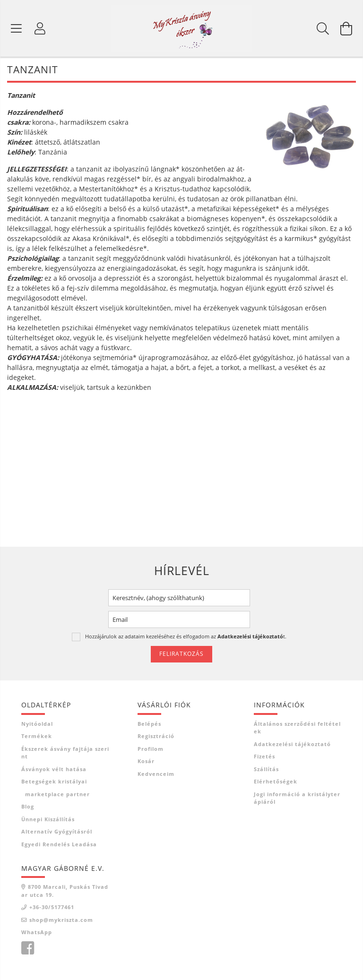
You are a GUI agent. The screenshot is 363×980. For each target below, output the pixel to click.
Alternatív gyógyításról (57, 832)
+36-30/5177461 (52, 907)
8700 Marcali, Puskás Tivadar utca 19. (65, 891)
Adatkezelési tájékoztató (292, 744)
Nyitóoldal (37, 724)
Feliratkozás (181, 654)
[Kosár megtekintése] (346, 28)
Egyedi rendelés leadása (59, 844)
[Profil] (40, 28)
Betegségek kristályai (54, 782)
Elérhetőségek (276, 782)
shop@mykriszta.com (61, 920)
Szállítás (266, 769)
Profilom (151, 749)
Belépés (149, 724)
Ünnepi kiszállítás (48, 819)
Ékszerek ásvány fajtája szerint (65, 753)
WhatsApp (37, 933)
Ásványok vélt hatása (54, 769)
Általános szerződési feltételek (297, 728)
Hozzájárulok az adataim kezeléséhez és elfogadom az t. (186, 636)
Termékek (37, 736)
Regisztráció (156, 736)
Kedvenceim (156, 774)
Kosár (146, 761)
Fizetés (264, 757)
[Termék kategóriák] (17, 28)
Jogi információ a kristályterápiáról (297, 798)
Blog (28, 807)
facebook (27, 948)
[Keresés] (323, 28)
